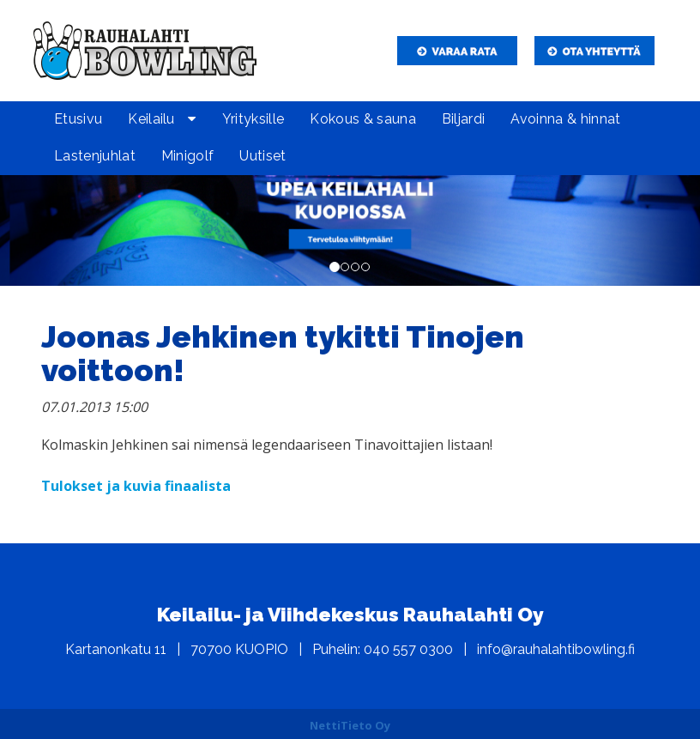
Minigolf (188, 156)
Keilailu (151, 119)
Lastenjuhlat (95, 156)
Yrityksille (253, 119)
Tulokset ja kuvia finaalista (136, 486)
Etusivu (78, 119)
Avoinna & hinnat (565, 119)
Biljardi (464, 119)
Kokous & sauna (362, 119)
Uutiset (262, 156)
